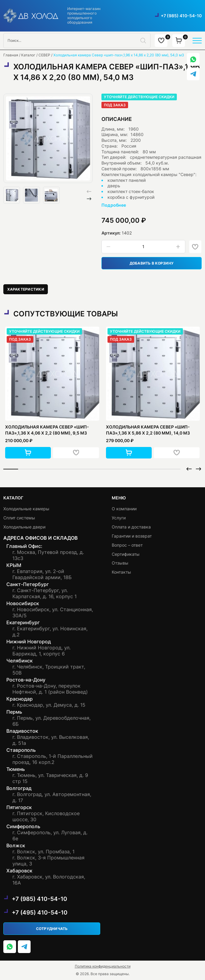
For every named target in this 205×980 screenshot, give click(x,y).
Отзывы (120, 563)
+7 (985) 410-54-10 (181, 16)
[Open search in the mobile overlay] (77, 41)
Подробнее (114, 205)
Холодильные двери (24, 527)
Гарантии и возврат (132, 536)
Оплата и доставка (131, 527)
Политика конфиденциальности (103, 966)
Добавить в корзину (152, 263)
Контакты (121, 572)
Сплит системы (19, 518)
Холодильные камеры (26, 509)
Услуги (119, 518)
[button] (89, 199)
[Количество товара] (143, 247)
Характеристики (26, 289)
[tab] (26, 289)
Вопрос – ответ (127, 545)
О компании (124, 509)
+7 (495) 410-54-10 (40, 912)
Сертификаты (126, 554)
